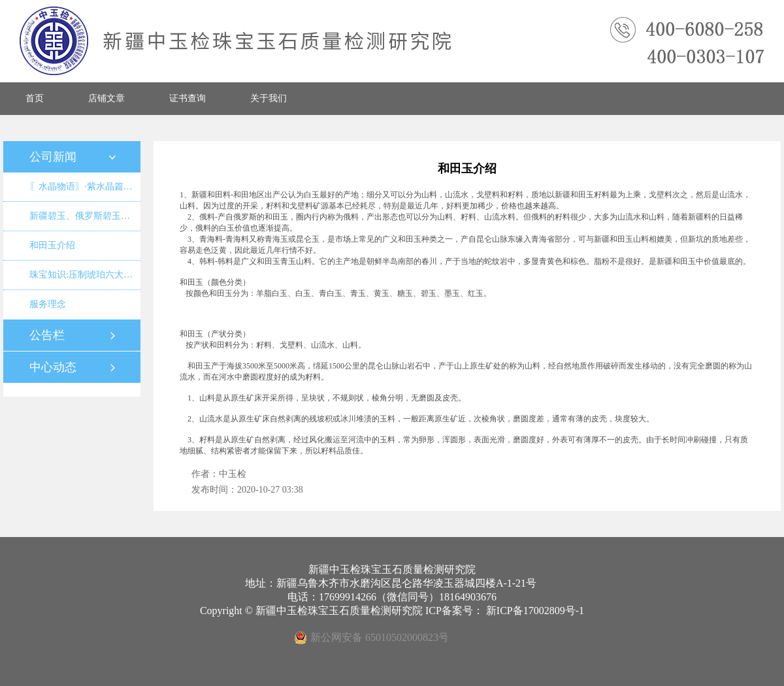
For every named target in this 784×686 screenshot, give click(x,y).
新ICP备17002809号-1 (535, 611)
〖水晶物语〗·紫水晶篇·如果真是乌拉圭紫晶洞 (85, 187)
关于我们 (269, 98)
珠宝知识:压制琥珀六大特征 (85, 275)
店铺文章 (106, 98)
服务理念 (48, 304)
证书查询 (188, 98)
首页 (35, 98)
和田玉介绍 (52, 245)
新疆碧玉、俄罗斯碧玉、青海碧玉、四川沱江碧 (85, 216)
